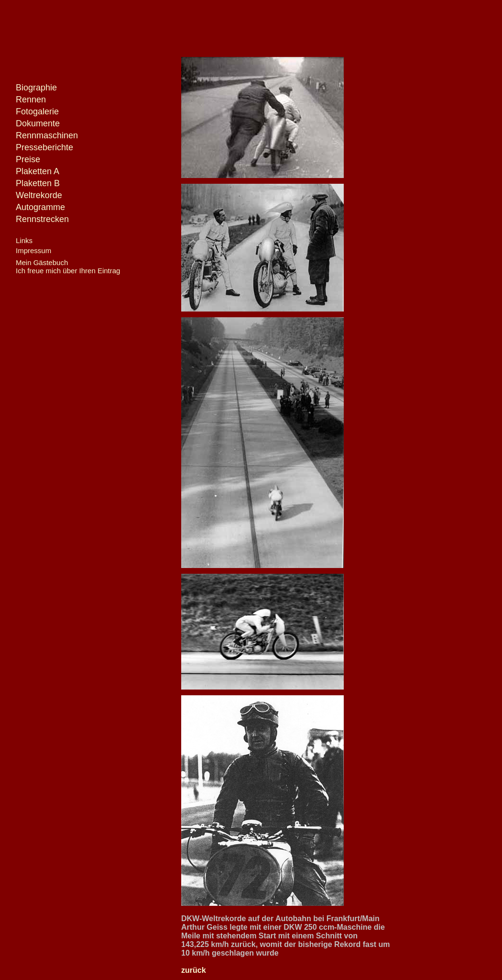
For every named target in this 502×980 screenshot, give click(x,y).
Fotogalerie (37, 111)
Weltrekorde (39, 195)
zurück (194, 970)
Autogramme (40, 207)
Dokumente (38, 123)
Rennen (31, 100)
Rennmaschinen (47, 135)
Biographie (36, 88)
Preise (28, 159)
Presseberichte (44, 147)
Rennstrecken (42, 219)
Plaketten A (38, 171)
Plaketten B (38, 183)
